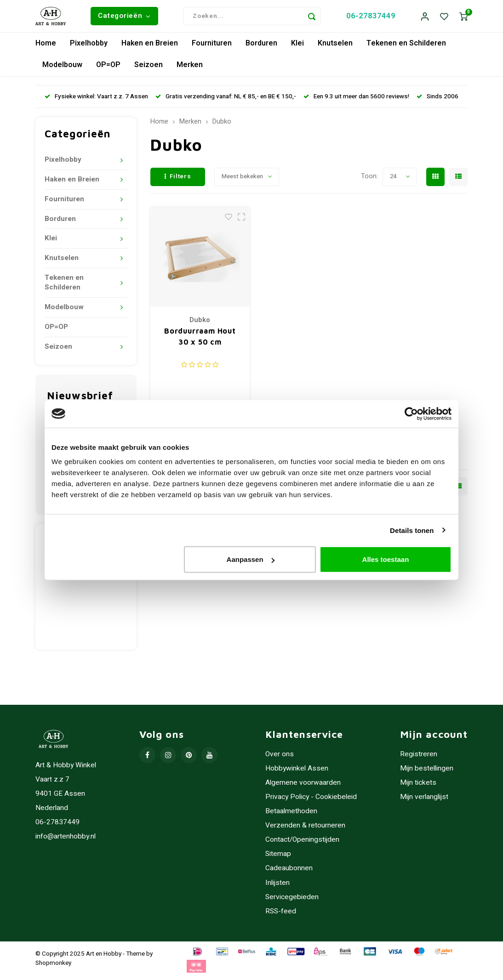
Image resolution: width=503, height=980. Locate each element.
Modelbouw (62, 69)
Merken (190, 69)
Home (46, 48)
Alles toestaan (386, 559)
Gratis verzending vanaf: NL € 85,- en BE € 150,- (226, 101)
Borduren (261, 48)
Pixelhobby (89, 48)
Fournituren (212, 48)
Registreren (419, 759)
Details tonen (412, 530)
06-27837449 (371, 18)
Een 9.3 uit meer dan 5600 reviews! (356, 101)
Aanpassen (251, 559)
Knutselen (335, 48)
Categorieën (124, 18)
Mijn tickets (418, 787)
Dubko (222, 126)
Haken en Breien (150, 48)
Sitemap (278, 858)
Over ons (280, 759)
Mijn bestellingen (427, 773)
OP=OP (108, 69)
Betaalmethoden (291, 816)
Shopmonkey (53, 967)
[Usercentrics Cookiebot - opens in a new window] (411, 414)
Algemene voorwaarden (303, 787)
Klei (297, 48)
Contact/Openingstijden (302, 844)
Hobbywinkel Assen (297, 773)
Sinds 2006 (437, 101)
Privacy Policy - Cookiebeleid (311, 802)
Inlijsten (277, 887)
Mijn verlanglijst (424, 802)
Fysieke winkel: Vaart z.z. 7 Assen (96, 101)
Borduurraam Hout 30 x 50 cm (200, 341)
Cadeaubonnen (289, 873)
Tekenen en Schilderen (406, 48)
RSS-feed (281, 915)
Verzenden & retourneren (305, 830)
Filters (178, 181)
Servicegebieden (292, 901)
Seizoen (149, 69)
